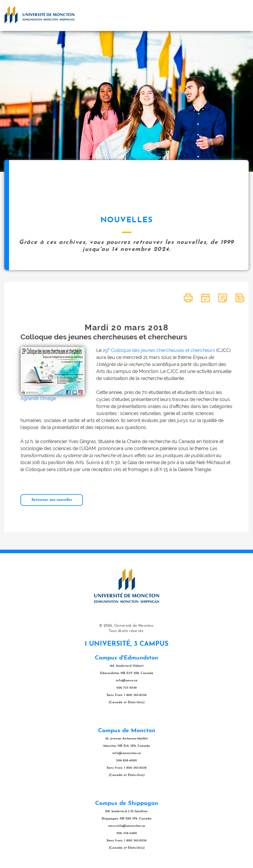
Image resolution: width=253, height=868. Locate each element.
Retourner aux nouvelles (52, 500)
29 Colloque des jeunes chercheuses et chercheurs (159, 350)
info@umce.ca (127, 681)
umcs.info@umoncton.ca (127, 826)
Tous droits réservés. (126, 631)
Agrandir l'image (38, 399)
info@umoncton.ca (127, 753)
